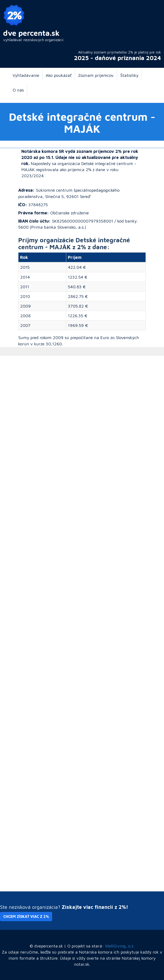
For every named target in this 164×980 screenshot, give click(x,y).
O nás (18, 90)
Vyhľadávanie (26, 75)
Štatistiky (129, 75)
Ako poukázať (59, 75)
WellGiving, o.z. (120, 946)
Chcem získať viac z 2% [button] (26, 916)
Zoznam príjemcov (96, 75)
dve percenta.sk (31, 33)
